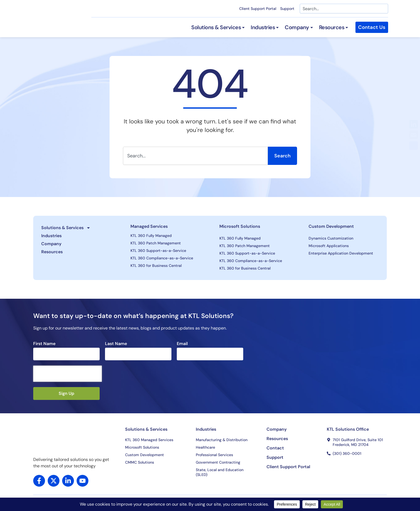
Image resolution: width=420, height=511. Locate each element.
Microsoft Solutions (240, 226)
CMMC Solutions (140, 462)
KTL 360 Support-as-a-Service (158, 251)
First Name (44, 344)
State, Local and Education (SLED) (220, 472)
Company (51, 244)
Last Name (116, 344)
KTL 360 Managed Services (149, 440)
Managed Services (149, 226)
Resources (52, 252)
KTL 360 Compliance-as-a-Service (162, 258)
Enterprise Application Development (341, 253)
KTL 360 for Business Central (156, 266)
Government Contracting (218, 462)
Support (287, 9)
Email (182, 344)
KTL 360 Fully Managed (151, 236)
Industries (51, 236)
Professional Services (214, 455)
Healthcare (205, 447)
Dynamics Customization (331, 238)
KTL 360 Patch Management (156, 243)
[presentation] (67, 374)
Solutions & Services (66, 228)
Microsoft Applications (329, 246)
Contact (275, 448)
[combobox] (344, 9)
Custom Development (331, 226)
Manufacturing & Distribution (222, 440)
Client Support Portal (258, 9)
